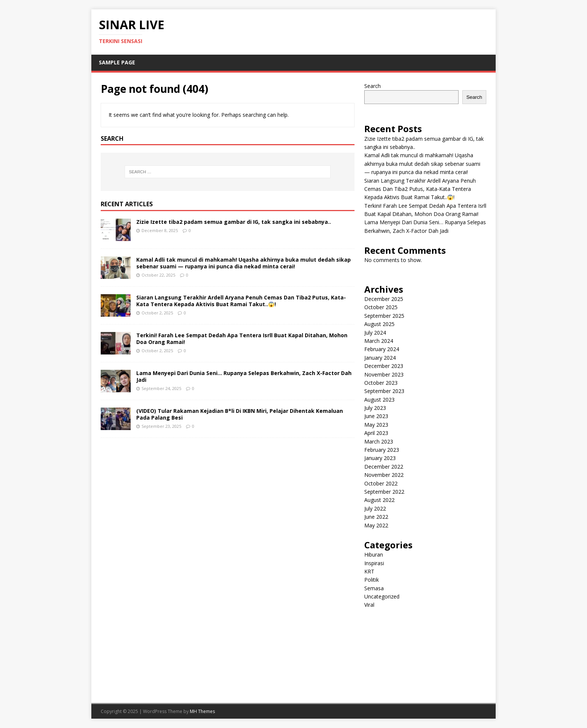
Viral (369, 605)
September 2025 (384, 316)
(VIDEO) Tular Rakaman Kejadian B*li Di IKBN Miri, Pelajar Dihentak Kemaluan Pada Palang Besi (240, 414)
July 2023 (375, 408)
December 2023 (384, 366)
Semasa (374, 588)
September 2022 (384, 492)
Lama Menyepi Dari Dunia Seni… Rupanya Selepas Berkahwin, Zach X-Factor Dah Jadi (244, 376)
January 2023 (380, 458)
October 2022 (381, 483)
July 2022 (375, 508)
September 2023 (384, 391)
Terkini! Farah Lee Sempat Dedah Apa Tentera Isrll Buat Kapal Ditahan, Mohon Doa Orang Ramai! (242, 339)
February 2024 (382, 349)
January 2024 (380, 358)
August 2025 (379, 324)
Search (372, 86)
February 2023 (382, 450)
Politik (372, 580)
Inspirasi (374, 563)
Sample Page (117, 62)
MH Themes (202, 711)
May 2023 (376, 425)
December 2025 (384, 299)
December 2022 (384, 467)
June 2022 (376, 517)
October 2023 (381, 383)
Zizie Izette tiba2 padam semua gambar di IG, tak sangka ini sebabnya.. (234, 222)
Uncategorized (382, 596)
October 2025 (381, 307)
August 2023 (379, 400)
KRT (369, 571)
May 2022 (376, 525)
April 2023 (376, 433)
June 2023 (376, 416)
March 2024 (379, 341)
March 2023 (379, 441)
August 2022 (379, 500)
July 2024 (375, 333)
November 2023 (384, 374)
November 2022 (384, 475)
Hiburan (374, 555)
